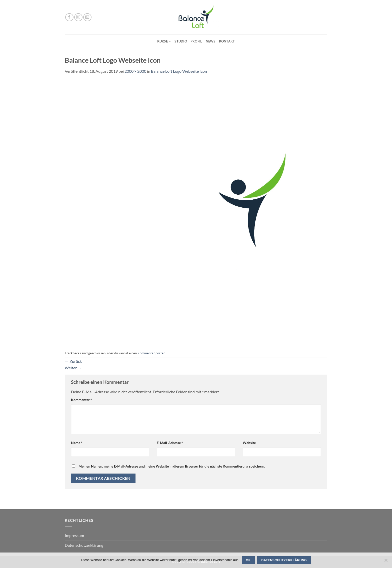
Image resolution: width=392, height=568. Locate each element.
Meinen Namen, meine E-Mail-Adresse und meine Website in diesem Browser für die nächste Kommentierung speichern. (172, 466)
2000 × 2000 (135, 71)
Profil (196, 41)
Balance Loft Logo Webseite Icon (179, 71)
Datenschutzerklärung (84, 545)
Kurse (164, 41)
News (211, 41)
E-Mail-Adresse (170, 443)
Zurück (73, 361)
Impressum (74, 535)
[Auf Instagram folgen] (78, 17)
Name (77, 443)
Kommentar (81, 400)
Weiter (73, 368)
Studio (181, 41)
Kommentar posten (151, 353)
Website (249, 443)
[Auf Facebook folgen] (69, 17)
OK (248, 560)
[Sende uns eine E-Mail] (87, 17)
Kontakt (227, 41)
